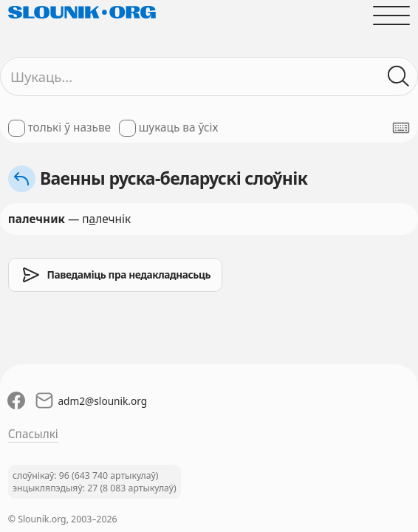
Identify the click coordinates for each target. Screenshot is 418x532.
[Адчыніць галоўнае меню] (392, 15)
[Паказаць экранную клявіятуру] (401, 128)
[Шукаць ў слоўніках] (400, 77)
